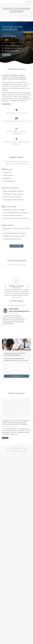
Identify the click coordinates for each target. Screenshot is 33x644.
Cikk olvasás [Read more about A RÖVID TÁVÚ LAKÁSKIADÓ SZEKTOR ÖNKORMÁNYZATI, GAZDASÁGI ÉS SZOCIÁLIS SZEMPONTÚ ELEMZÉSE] (5, 438)
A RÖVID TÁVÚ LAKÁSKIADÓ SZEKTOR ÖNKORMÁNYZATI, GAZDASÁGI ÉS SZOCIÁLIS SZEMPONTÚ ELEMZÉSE (16, 422)
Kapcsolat (25, 448)
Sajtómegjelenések (16, 448)
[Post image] (16, 408)
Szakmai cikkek (6, 426)
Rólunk (8, 448)
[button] (13, 297)
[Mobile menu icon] (28, 2)
